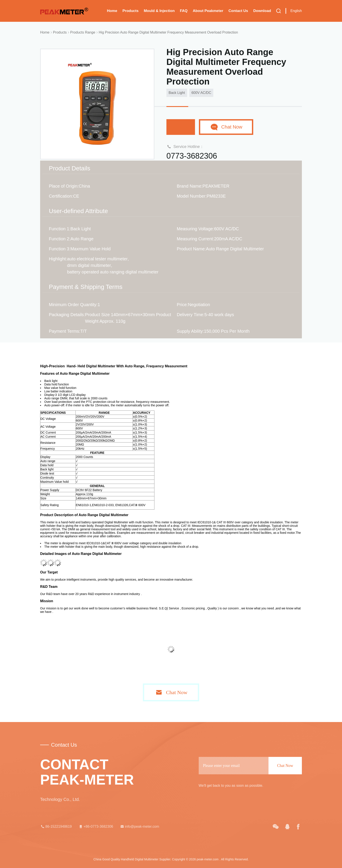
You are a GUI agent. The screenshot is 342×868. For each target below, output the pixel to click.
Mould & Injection (159, 11)
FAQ (184, 11)
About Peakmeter (208, 11)
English (296, 11)
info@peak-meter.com (139, 827)
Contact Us (238, 11)
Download (262, 11)
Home (112, 11)
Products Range (83, 32)
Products (130, 11)
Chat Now (181, 127)
